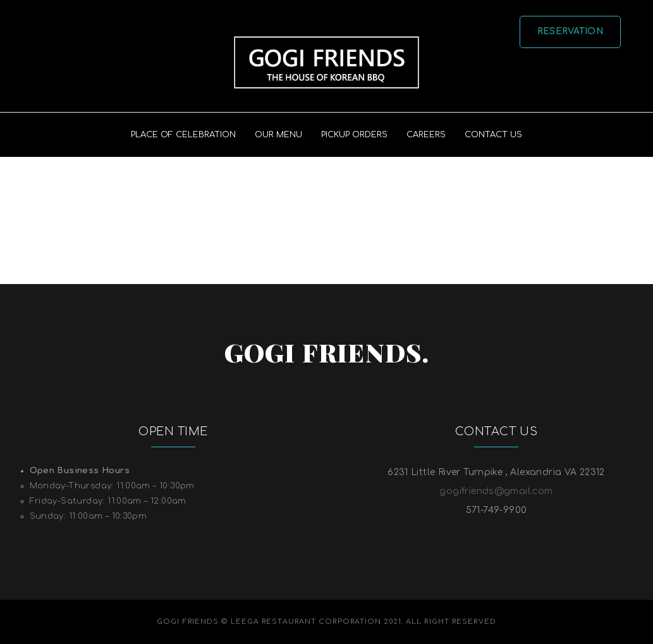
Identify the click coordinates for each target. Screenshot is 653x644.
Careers (426, 135)
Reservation (571, 31)
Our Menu (278, 135)
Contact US (493, 135)
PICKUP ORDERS (354, 135)
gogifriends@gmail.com (496, 491)
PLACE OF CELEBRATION (183, 135)
